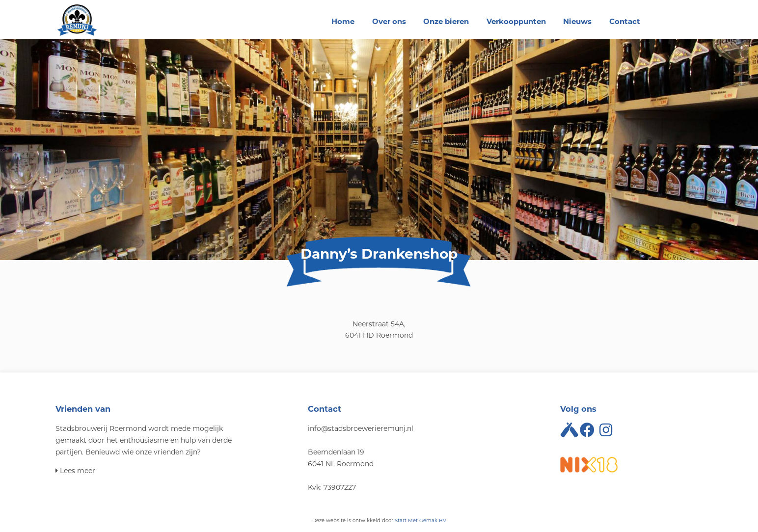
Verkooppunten (516, 21)
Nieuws (577, 21)
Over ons (389, 21)
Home (343, 21)
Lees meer (75, 471)
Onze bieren (446, 21)
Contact (625, 21)
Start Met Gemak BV (420, 520)
